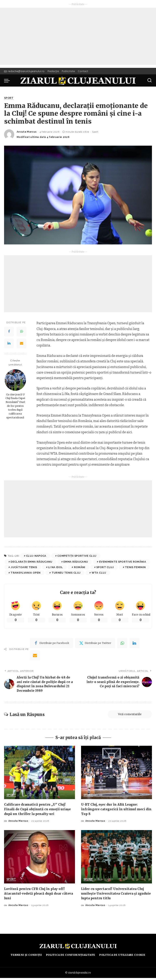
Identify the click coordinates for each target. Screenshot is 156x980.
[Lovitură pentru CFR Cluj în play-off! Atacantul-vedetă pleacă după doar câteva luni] (40, 859)
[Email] (22, 343)
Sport (9, 98)
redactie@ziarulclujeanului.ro (24, 71)
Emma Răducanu (76, 562)
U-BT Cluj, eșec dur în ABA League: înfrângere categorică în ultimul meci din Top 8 (114, 811)
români (80, 567)
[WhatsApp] (22, 332)
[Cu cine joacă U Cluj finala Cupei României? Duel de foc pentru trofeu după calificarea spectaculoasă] (15, 380)
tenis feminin (135, 567)
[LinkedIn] (9, 343)
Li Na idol (55, 567)
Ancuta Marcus (27, 132)
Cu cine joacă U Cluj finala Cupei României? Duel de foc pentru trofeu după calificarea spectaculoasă (15, 406)
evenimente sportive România (123, 562)
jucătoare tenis (24, 567)
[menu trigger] (8, 80)
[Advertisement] (78, 36)
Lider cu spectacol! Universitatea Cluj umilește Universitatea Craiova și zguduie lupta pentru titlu (114, 895)
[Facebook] (9, 332)
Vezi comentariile (128, 716)
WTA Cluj (99, 573)
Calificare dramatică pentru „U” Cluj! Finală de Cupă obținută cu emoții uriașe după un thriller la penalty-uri (39, 811)
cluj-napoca (36, 556)
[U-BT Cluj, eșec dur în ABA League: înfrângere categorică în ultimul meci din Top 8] (116, 775)
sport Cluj (105, 567)
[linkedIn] (134, 643)
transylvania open (25, 573)
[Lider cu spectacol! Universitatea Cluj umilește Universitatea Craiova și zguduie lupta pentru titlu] (116, 859)
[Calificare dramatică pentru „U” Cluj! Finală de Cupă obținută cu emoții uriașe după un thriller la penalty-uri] (40, 775)
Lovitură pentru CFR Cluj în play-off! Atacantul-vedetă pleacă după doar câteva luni (36, 895)
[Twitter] (95, 643)
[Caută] (149, 80)
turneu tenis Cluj (66, 573)
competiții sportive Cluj (77, 556)
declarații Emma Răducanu (31, 562)
